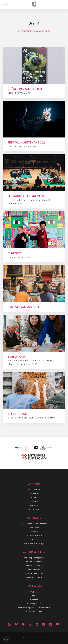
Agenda (34, 596)
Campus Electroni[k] (34, 566)
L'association (34, 490)
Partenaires (34, 509)
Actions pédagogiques (34, 558)
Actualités (34, 494)
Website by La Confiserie (34, 638)
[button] (6, 639)
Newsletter (34, 592)
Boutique (34, 505)
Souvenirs (34, 497)
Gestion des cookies (34, 611)
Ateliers (34, 532)
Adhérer (34, 501)
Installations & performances (34, 524)
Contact (34, 600)
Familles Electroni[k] (34, 562)
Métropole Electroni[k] (34, 543)
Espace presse (34, 604)
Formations (34, 528)
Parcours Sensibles (34, 573)
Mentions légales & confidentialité (34, 608)
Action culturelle (34, 535)
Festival (34, 539)
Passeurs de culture (34, 577)
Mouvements (34, 570)
